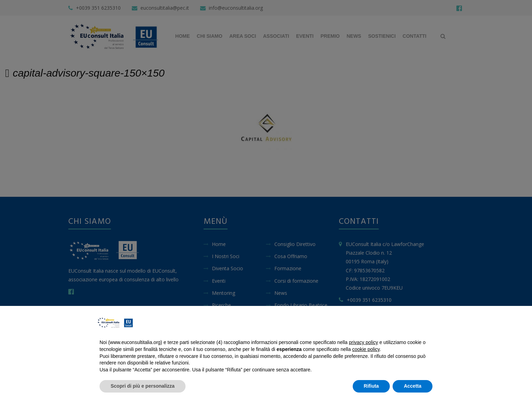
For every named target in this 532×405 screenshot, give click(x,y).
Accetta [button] (413, 386)
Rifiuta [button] (371, 386)
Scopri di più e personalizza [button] (143, 386)
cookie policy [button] (366, 349)
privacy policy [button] (363, 342)
